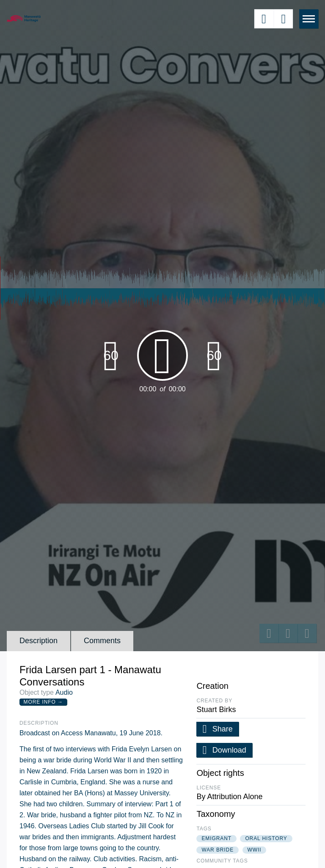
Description (39, 641)
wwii (255, 850)
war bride (218, 850)
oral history (266, 838)
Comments (102, 641)
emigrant (216, 838)
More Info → (43, 702)
